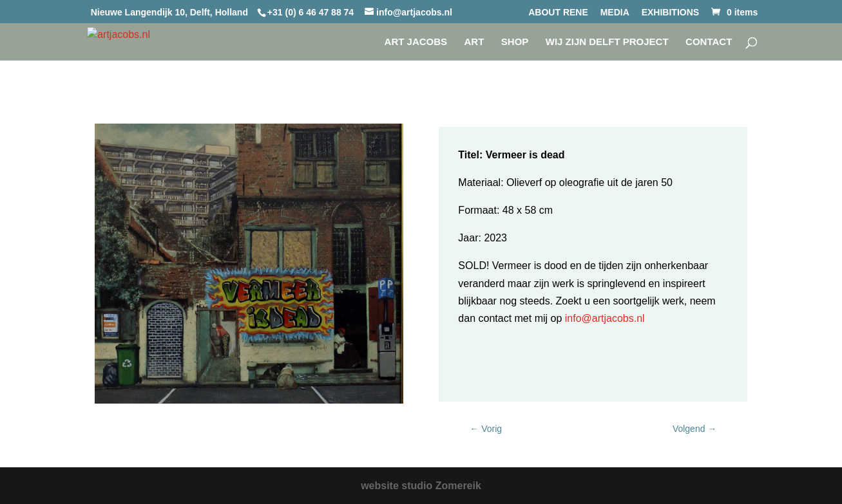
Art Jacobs (416, 42)
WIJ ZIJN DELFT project (607, 42)
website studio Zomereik (421, 486)
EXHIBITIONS (670, 13)
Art (474, 42)
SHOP (515, 42)
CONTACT (709, 42)
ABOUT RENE (558, 13)
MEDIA (615, 13)
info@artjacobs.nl (603, 318)
